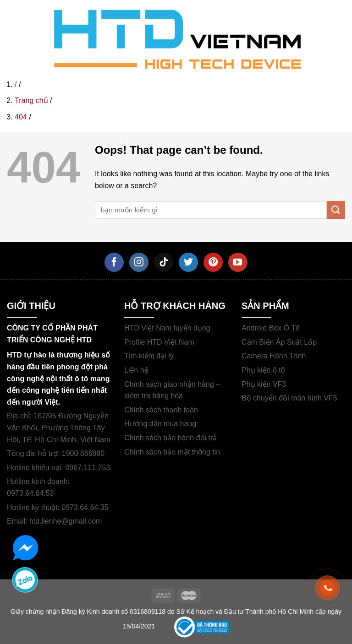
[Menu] (18, 39)
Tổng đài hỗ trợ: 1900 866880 (56, 453)
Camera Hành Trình (274, 356)
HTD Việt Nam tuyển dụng (167, 328)
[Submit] (336, 210)
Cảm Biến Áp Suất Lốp (279, 342)
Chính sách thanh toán (161, 410)
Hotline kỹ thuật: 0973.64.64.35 (58, 507)
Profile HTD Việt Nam (159, 342)
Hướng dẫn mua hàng (160, 424)
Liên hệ (136, 370)
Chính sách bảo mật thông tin (172, 452)
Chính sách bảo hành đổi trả (170, 438)
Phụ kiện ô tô (263, 370)
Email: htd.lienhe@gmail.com (54, 521)
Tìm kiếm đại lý (149, 356)
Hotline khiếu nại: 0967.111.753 (58, 468)
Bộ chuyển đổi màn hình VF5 (289, 398)
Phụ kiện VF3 (264, 384)
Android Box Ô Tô (271, 328)
